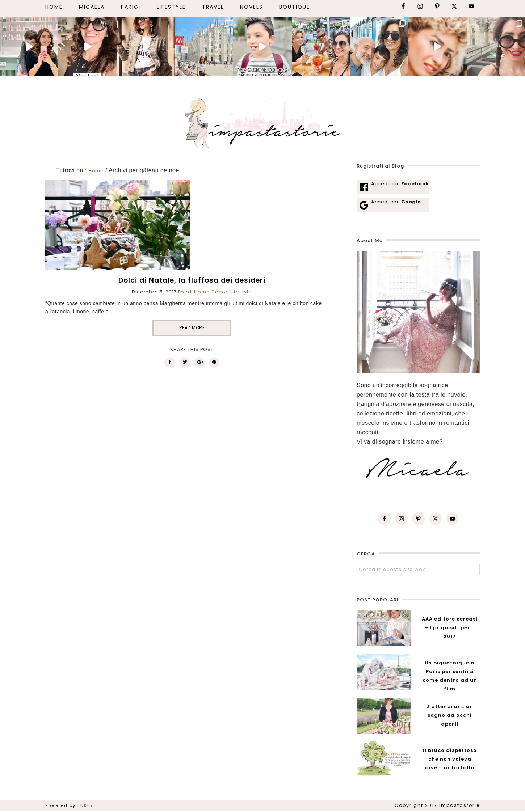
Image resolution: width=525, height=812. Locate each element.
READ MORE (192, 328)
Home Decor (211, 292)
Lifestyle (241, 292)
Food (185, 292)
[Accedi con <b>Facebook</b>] (393, 187)
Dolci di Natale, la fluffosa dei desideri (192, 280)
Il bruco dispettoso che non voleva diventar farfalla (450, 759)
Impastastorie (262, 122)
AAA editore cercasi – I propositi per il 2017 (450, 628)
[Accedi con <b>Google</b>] (393, 205)
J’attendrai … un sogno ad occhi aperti (450, 715)
